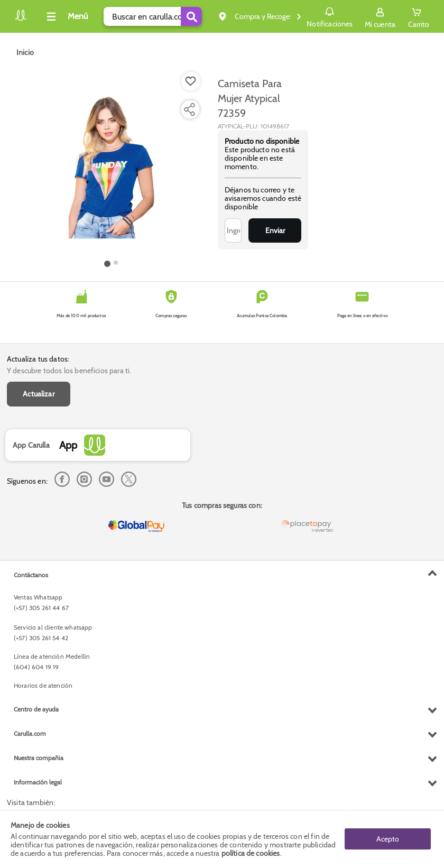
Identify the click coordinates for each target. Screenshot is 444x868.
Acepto (388, 839)
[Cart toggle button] (419, 16)
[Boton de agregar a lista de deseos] (191, 81)
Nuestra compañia (39, 758)
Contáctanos (31, 575)
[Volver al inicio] (21, 19)
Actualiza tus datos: (38, 359)
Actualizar (39, 394)
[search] (153, 16)
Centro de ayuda (36, 709)
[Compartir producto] (189, 109)
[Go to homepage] (25, 52)
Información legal (38, 782)
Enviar (275, 230)
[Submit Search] (191, 16)
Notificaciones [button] (330, 16)
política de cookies (251, 853)
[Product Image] (112, 164)
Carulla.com (30, 733)
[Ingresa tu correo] (233, 230)
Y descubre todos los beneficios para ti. (69, 371)
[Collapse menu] (66, 16)
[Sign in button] (380, 16)
